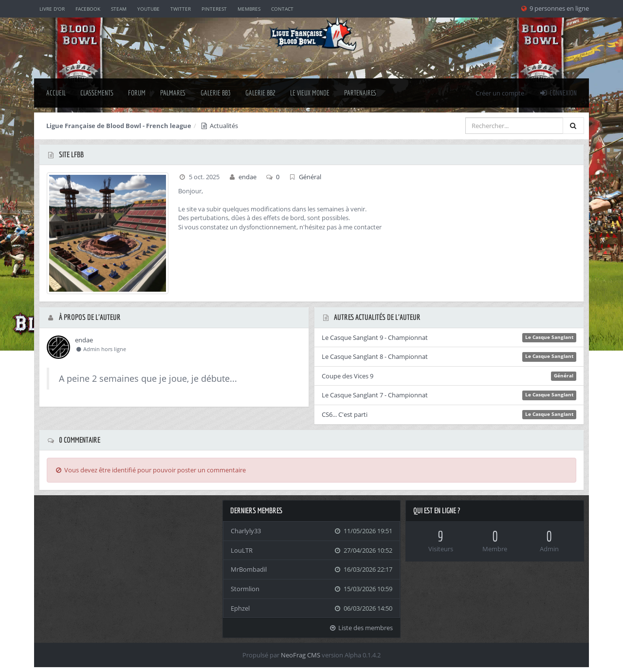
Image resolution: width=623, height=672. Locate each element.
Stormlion (245, 589)
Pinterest (214, 9)
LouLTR (242, 550)
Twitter (181, 9)
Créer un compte (500, 93)
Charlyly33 (246, 531)
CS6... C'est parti (345, 414)
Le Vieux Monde (310, 93)
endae (247, 177)
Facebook (88, 9)
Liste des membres (361, 628)
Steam (119, 9)
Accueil (56, 93)
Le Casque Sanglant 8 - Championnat (375, 356)
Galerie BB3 (216, 93)
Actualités (219, 126)
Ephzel (240, 608)
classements (97, 93)
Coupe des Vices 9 (348, 376)
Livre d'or (52, 9)
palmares (173, 93)
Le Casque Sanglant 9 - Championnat (375, 337)
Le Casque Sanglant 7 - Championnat (375, 395)
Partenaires (360, 93)
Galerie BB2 (260, 93)
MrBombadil (249, 569)
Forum (137, 93)
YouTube (148, 9)
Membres (249, 9)
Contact (282, 9)
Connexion (558, 93)
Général (310, 177)
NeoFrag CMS (301, 655)
